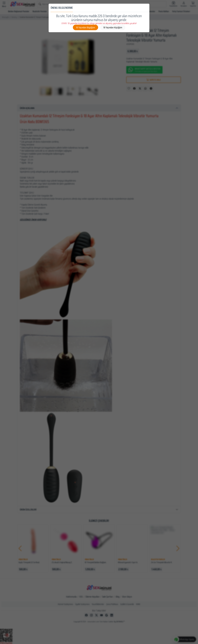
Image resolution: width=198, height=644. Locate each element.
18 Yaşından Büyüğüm (85, 27)
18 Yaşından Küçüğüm (113, 27)
